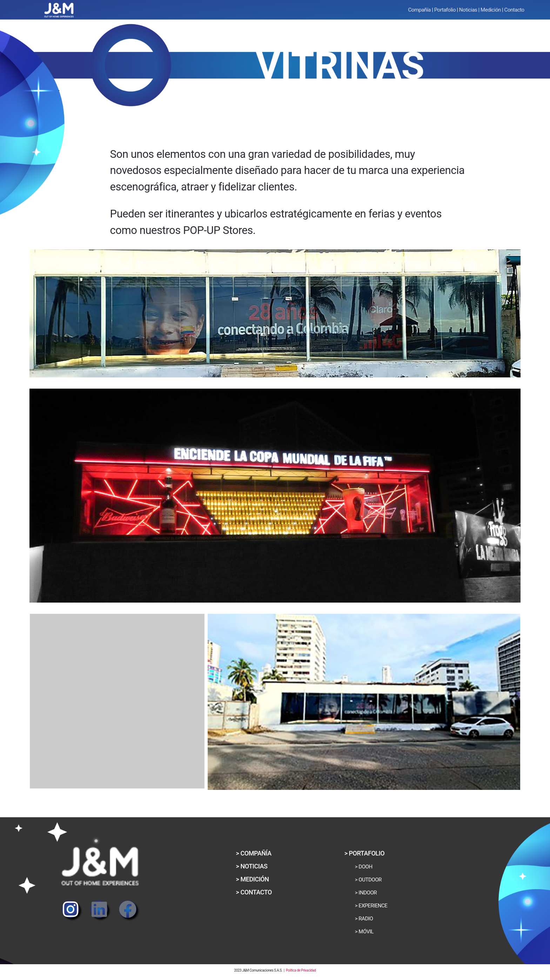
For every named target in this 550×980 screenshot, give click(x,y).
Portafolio (445, 10)
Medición (491, 10)
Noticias (468, 10)
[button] (252, 866)
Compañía (420, 10)
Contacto (514, 10)
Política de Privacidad (301, 970)
